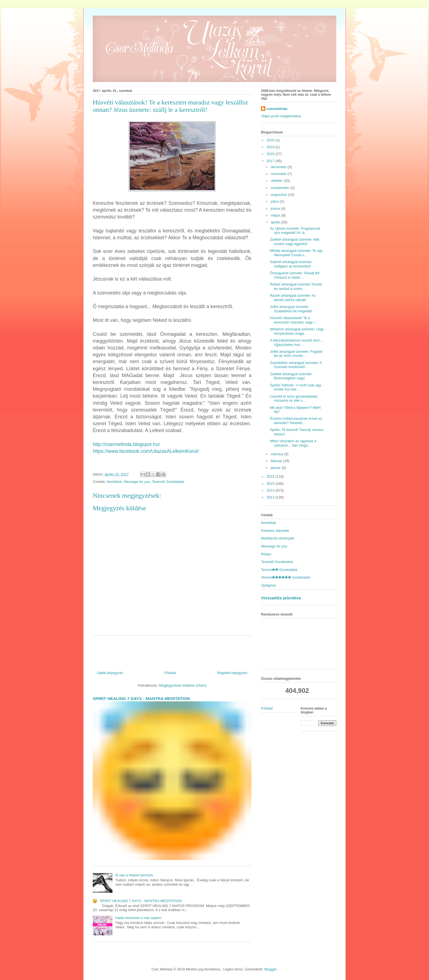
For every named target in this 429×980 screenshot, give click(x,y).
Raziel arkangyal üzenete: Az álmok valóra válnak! (293, 298)
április (276, 222)
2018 (271, 154)
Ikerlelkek (114, 482)
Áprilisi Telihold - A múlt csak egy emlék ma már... (295, 387)
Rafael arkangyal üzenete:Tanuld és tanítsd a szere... (296, 286)
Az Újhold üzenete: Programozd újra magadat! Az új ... (295, 231)
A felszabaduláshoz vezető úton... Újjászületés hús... (296, 342)
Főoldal (170, 673)
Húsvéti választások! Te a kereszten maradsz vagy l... (293, 320)
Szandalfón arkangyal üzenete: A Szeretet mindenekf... (296, 365)
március (278, 454)
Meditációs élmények (278, 538)
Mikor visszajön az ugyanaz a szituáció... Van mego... (293, 443)
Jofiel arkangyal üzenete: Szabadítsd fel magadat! (291, 309)
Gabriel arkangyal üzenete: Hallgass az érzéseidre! (291, 264)
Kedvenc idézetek (275, 531)
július (275, 201)
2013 (271, 497)
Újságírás (269, 585)
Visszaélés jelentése (281, 598)
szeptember (281, 188)
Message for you (137, 482)
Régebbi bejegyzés (232, 673)
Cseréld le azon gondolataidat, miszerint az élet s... (294, 399)
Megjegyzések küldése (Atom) (183, 685)
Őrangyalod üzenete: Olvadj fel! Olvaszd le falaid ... (295, 275)
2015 (271, 484)
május (276, 215)
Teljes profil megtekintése (281, 116)
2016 (271, 476)
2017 (271, 161)
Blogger (271, 969)
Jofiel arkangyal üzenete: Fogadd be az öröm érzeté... (296, 354)
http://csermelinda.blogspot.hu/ (126, 444)
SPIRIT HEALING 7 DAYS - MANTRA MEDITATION (141, 698)
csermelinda (277, 109)
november (279, 174)
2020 (271, 140)
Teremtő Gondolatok (168, 482)
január (276, 468)
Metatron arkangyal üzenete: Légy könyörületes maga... (297, 331)
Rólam (266, 554)
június (276, 208)
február (277, 461)
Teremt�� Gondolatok (279, 570)
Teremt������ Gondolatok (286, 577)
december (279, 167)
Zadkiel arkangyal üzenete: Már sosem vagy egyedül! (295, 242)
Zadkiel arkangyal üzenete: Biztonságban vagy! (291, 376)
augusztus (279, 195)
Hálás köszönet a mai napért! (138, 918)
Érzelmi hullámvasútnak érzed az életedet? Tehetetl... (296, 421)
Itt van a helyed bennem (134, 875)
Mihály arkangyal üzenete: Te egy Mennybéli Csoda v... (296, 253)
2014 (271, 490)
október (277, 181)
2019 (271, 147)
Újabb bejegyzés (110, 673)
